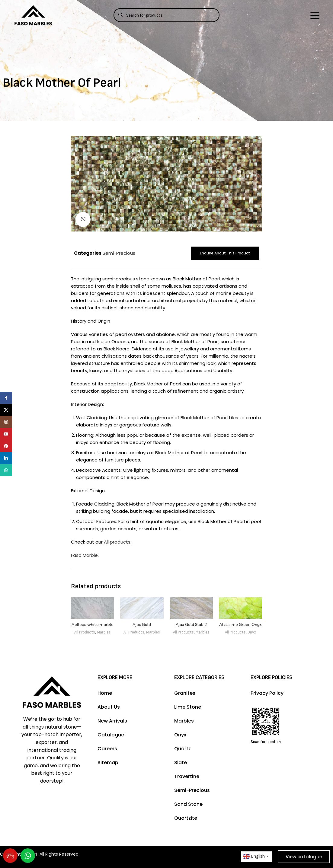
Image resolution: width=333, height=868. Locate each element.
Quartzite (186, 818)
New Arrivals (112, 721)
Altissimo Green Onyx (240, 624)
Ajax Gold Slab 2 (191, 624)
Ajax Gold (142, 624)
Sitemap (108, 763)
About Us (109, 707)
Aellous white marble (93, 624)
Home (105, 693)
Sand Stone (188, 804)
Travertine (187, 776)
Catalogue (111, 735)
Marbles (104, 632)
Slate (181, 763)
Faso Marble (84, 555)
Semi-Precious (119, 253)
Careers (107, 749)
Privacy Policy (267, 693)
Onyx (252, 632)
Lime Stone (188, 707)
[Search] (167, 15)
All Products (85, 632)
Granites (185, 693)
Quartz (183, 749)
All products (117, 542)
